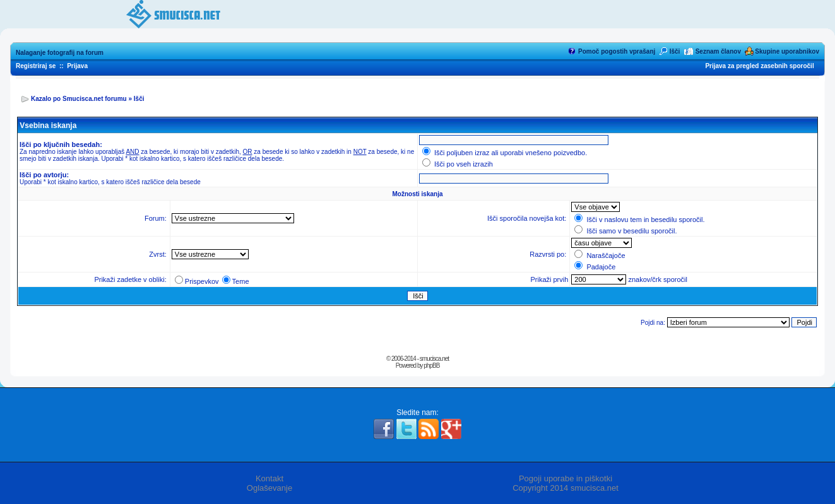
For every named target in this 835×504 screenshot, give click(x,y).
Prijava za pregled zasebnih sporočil (759, 66)
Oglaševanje (269, 488)
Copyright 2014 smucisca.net (566, 488)
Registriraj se (36, 66)
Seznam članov (718, 51)
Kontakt (269, 478)
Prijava (77, 66)
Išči (675, 51)
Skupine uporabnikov (787, 51)
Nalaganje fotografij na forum (60, 53)
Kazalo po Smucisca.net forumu (79, 99)
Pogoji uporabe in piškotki (566, 478)
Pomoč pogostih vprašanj (617, 51)
